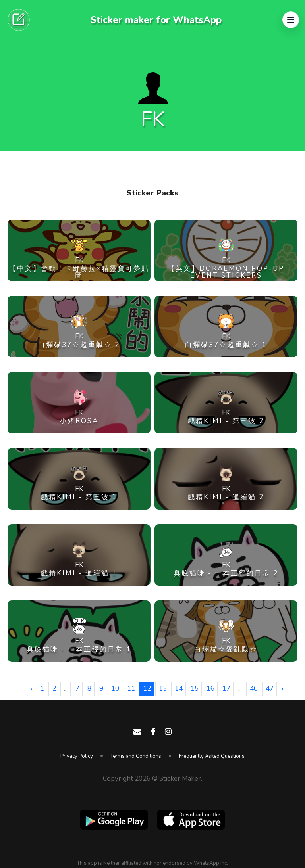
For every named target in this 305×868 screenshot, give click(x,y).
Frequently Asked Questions (212, 756)
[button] (291, 20)
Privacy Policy (77, 756)
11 (131, 689)
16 (210, 689)
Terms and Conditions (136, 756)
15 (195, 689)
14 (179, 689)
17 (226, 689)
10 (115, 689)
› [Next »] (282, 689)
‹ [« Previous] (31, 689)
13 (163, 689)
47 (270, 689)
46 (254, 689)
